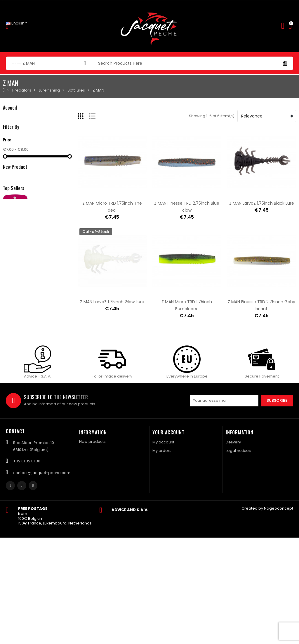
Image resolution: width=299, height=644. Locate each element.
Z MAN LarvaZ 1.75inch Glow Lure (112, 302)
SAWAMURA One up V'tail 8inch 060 (66, 321)
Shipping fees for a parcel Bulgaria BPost (72, 393)
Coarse (10, 149)
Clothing (11, 178)
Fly (5, 129)
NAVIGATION (14, 168)
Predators (12, 119)
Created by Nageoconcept (267, 615)
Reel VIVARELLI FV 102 (51, 421)
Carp (8, 139)
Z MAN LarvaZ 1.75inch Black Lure (262, 203)
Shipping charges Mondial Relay (63, 365)
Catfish (9, 158)
